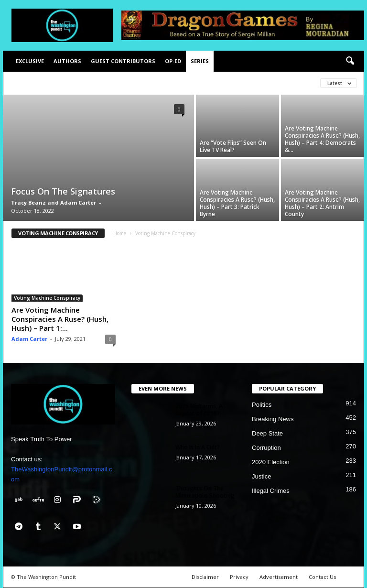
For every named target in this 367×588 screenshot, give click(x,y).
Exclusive (30, 61)
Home (120, 233)
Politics (262, 405)
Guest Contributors (123, 61)
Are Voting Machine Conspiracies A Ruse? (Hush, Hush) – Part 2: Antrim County (322, 203)
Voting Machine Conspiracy (47, 298)
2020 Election (271, 462)
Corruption (266, 448)
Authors (67, 61)
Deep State (267, 433)
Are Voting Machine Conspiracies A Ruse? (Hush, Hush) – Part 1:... (60, 319)
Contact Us (322, 577)
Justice (261, 476)
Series (200, 61)
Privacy (239, 577)
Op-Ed (173, 61)
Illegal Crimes (271, 491)
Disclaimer (205, 577)
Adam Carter (29, 339)
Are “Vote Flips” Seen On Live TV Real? (233, 146)
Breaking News (273, 419)
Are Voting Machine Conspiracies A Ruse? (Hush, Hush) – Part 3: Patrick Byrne (237, 203)
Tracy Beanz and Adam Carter (54, 202)
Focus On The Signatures (63, 191)
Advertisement (279, 577)
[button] (350, 61)
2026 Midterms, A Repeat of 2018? (199, 410)
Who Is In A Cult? (198, 447)
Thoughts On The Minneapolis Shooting (205, 492)
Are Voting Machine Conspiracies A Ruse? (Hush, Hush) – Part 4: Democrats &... (322, 139)
